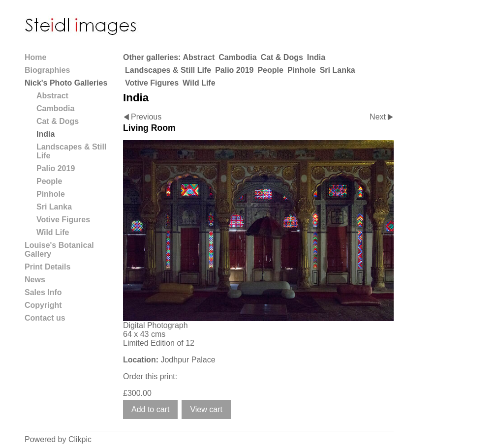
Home (35, 57)
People (270, 70)
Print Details (47, 267)
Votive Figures (152, 83)
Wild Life (199, 83)
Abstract (199, 57)
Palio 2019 (234, 70)
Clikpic (80, 439)
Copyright (43, 305)
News (35, 280)
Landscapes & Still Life (168, 70)
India (316, 57)
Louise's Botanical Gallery (59, 250)
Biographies (47, 70)
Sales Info (43, 292)
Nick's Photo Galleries (66, 83)
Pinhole (302, 70)
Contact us (45, 318)
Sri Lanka (338, 70)
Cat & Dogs (282, 57)
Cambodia (237, 57)
